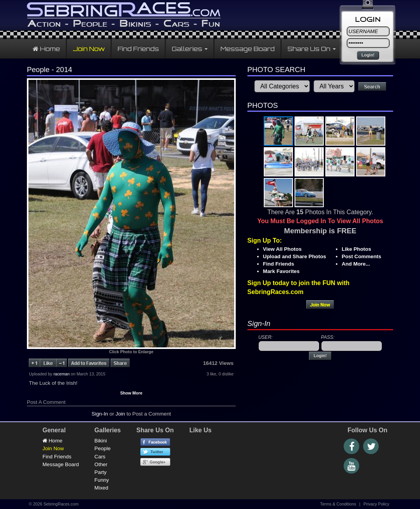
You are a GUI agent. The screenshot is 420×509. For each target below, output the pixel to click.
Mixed (101, 488)
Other (101, 464)
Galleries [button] (190, 49)
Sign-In (100, 414)
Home (46, 49)
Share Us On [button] (312, 49)
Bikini (101, 441)
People (102, 448)
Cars (100, 457)
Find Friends (138, 49)
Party (100, 472)
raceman (61, 374)
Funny (101, 480)
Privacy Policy (376, 504)
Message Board (248, 49)
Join (120, 414)
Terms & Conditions (338, 504)
